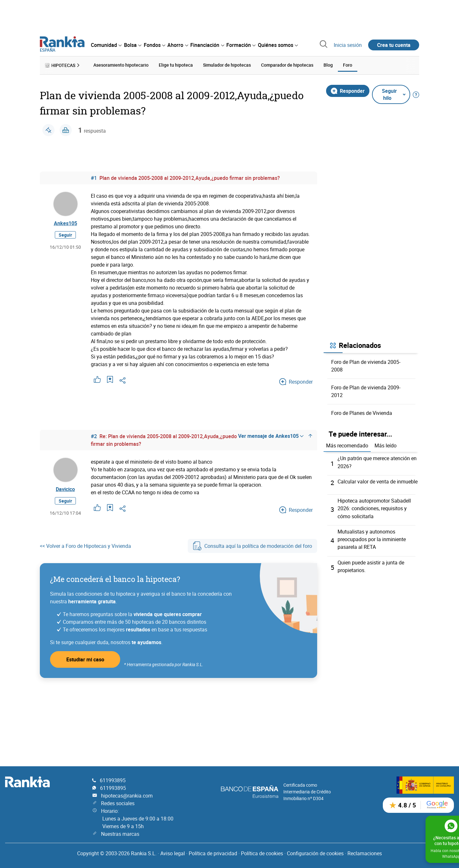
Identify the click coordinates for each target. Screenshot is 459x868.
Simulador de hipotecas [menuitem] (227, 65)
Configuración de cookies (315, 851)
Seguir (65, 236)
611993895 (113, 778)
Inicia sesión (348, 45)
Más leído (386, 445)
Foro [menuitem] (348, 65)
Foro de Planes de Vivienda (362, 412)
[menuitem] (106, 45)
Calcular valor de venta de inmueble (378, 481)
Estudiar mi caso (85, 660)
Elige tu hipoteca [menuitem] (176, 65)
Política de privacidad (213, 851)
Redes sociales (118, 801)
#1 (94, 177)
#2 (94, 435)
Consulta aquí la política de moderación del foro (252, 547)
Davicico (65, 489)
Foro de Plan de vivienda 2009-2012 (366, 390)
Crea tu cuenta (394, 45)
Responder (348, 90)
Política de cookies (262, 851)
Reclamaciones (365, 851)
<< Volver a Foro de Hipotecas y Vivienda (85, 547)
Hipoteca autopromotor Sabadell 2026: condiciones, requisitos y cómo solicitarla (374, 507)
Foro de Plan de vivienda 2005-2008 (366, 365)
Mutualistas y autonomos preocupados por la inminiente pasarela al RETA (372, 538)
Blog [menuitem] (328, 65)
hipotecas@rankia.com (127, 794)
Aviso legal (173, 851)
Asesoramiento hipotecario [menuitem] (121, 65)
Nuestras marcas (120, 832)
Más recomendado (347, 445)
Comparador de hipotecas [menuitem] (287, 65)
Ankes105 (66, 224)
